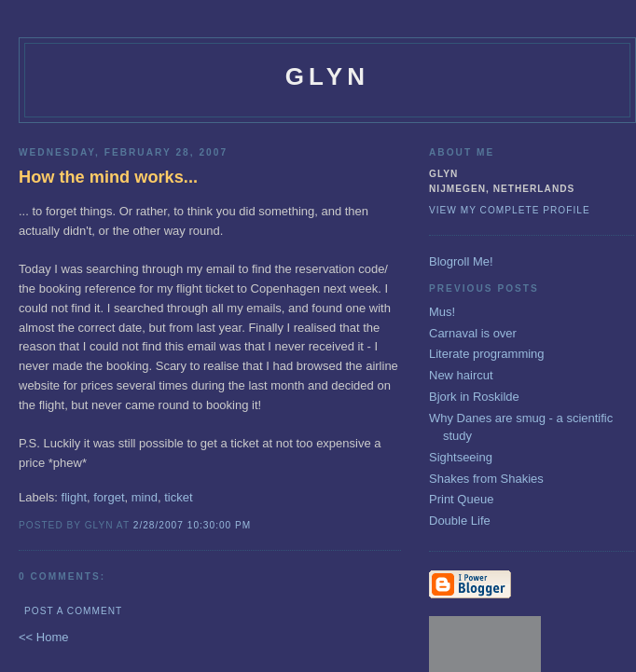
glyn (328, 76)
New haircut (461, 375)
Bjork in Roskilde (474, 397)
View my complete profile (510, 210)
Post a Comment (73, 611)
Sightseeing (461, 457)
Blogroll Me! (461, 261)
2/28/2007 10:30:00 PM (193, 525)
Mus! (442, 312)
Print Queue (461, 499)
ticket (178, 497)
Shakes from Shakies (486, 479)
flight (74, 497)
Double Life (460, 521)
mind (145, 497)
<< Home (43, 637)
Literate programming (487, 354)
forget (109, 497)
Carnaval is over (473, 333)
